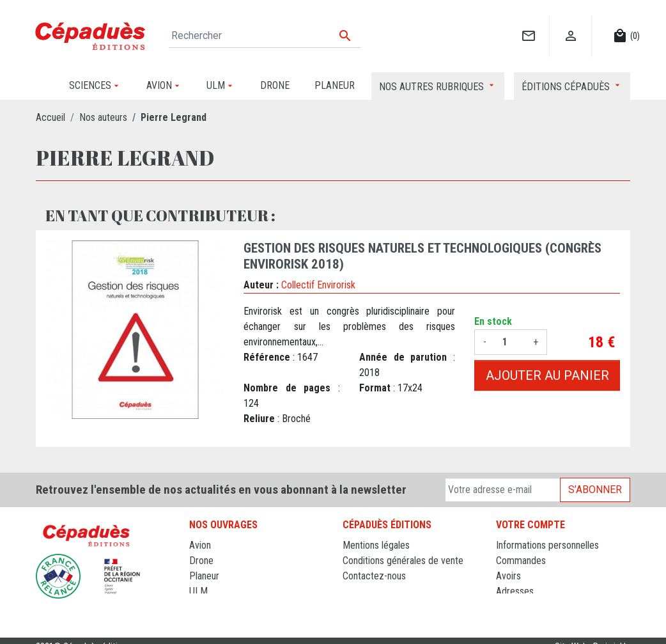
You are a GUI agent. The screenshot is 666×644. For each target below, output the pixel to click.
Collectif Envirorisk (318, 285)
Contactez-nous (374, 576)
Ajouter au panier (547, 375)
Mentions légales (376, 545)
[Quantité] (510, 342)
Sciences (208, 607)
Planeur (204, 576)
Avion (200, 545)
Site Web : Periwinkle (592, 634)
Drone (201, 561)
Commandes (521, 561)
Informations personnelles (547, 545)
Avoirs (508, 576)
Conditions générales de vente (403, 561)
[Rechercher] (265, 36)
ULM (198, 591)
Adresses (515, 591)
